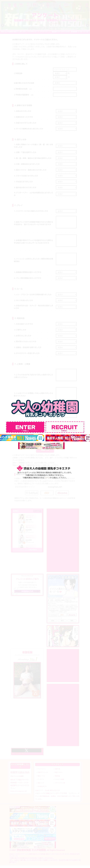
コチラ (47, 478)
